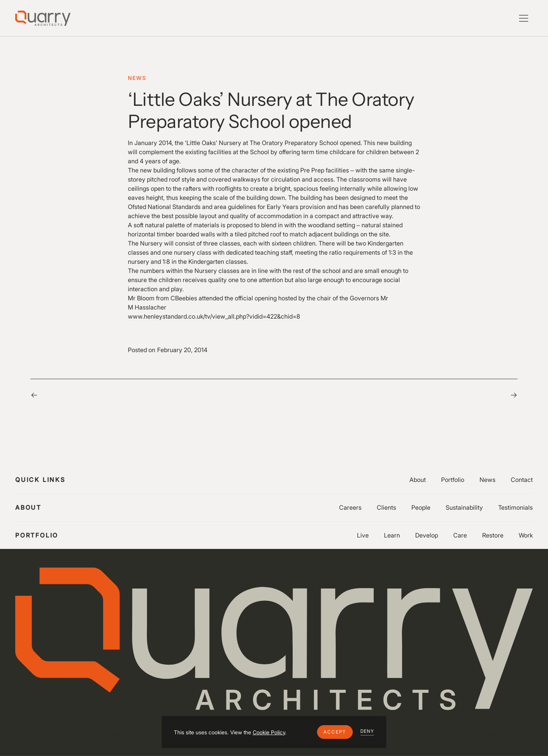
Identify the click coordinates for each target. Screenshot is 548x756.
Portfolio (453, 480)
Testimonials (515, 507)
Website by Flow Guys (132, 733)
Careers (350, 507)
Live (363, 535)
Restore (493, 535)
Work (526, 535)
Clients (386, 507)
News (487, 480)
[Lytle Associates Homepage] (43, 18)
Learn (392, 535)
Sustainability (464, 507)
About (418, 480)
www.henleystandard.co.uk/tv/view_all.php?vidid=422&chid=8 (214, 316)
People (421, 507)
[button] (335, 732)
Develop (427, 535)
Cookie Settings (77, 733)
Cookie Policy (269, 732)
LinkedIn (523, 733)
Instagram (491, 733)
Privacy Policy (32, 733)
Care (460, 535)
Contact (522, 480)
